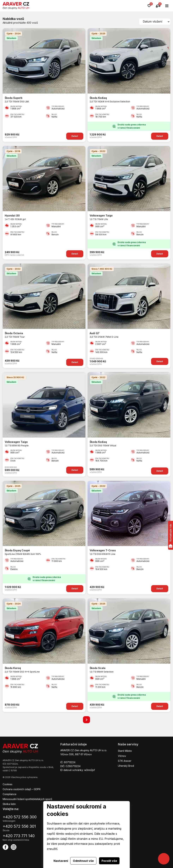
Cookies (8, 784)
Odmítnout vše (83, 861)
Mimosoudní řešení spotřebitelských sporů (27, 799)
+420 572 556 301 (19, 826)
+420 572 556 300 (20, 817)
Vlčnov (122, 756)
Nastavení (61, 861)
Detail (75, 136)
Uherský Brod (126, 766)
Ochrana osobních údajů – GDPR (22, 789)
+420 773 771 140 (19, 836)
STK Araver (125, 761)
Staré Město (125, 751)
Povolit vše (109, 861)
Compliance (10, 794)
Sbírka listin (9, 804)
